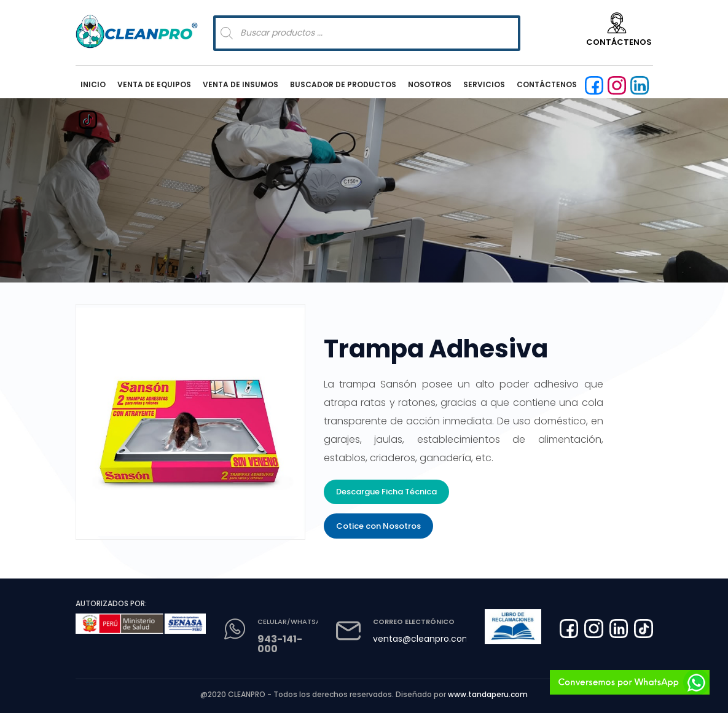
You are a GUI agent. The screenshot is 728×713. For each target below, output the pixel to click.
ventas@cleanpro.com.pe (429, 639)
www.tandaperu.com (488, 694)
